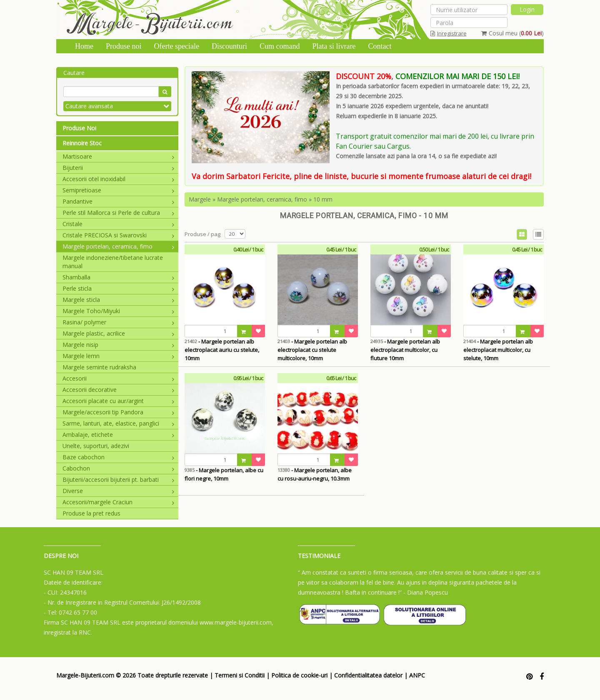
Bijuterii (118, 168)
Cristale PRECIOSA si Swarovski (118, 235)
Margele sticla (118, 300)
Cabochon (118, 468)
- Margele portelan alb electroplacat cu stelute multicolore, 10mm (312, 350)
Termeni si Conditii (240, 675)
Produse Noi (79, 128)
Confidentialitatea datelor (368, 675)
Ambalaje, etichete (118, 435)
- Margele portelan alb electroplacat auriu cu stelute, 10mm (222, 350)
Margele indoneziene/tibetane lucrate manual (113, 262)
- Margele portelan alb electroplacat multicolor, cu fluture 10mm (405, 350)
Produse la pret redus (91, 513)
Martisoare (118, 156)
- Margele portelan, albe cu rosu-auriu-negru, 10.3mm (315, 474)
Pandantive (118, 201)
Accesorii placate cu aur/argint (118, 401)
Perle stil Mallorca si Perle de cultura (118, 213)
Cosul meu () (512, 33)
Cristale (118, 224)
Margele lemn (118, 356)
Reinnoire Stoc (82, 143)
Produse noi (124, 46)
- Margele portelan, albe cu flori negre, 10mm (224, 474)
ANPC (417, 675)
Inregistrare (449, 33)
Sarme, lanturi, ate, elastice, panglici (118, 423)
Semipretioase (118, 190)
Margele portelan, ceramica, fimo (118, 246)
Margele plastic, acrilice (118, 333)
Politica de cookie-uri (299, 675)
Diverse (118, 491)
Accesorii (118, 378)
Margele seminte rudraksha (99, 367)
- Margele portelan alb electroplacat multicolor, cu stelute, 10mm (498, 350)
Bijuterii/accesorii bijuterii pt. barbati (118, 480)
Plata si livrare (334, 46)
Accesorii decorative (118, 390)
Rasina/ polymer (118, 322)
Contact (380, 46)
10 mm (323, 199)
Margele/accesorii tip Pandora (118, 412)
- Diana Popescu (426, 592)
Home (84, 46)
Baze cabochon (118, 457)
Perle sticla (118, 288)
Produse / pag (202, 234)
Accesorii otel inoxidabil (118, 179)
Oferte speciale (177, 46)
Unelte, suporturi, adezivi (96, 446)
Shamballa (118, 277)
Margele (200, 199)
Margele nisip (118, 345)
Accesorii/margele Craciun (118, 502)
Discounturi (229, 46)
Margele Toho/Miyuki (118, 311)
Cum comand (280, 46)
